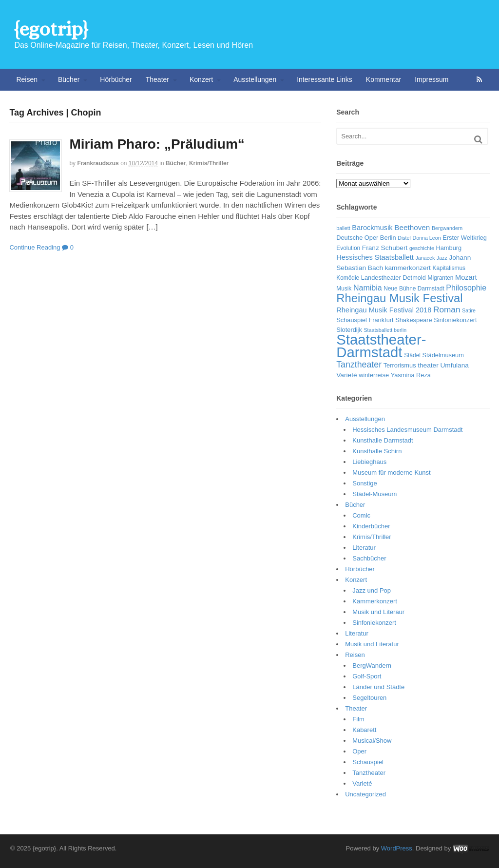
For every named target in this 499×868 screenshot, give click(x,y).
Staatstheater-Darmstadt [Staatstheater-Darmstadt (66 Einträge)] (381, 346)
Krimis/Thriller (209, 163)
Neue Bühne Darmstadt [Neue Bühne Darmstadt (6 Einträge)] (414, 289)
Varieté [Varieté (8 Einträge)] (346, 375)
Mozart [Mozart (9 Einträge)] (466, 277)
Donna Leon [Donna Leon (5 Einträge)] (426, 238)
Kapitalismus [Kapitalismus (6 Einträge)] (449, 268)
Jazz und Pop (372, 590)
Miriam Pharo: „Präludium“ (157, 144)
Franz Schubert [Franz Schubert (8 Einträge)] (385, 248)
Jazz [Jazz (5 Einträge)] (442, 258)
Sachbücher (369, 558)
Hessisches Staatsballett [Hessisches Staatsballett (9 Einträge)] (375, 257)
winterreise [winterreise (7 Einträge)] (374, 375)
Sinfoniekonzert (374, 623)
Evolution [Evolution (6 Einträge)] (348, 248)
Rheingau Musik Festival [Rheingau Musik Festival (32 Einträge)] (399, 298)
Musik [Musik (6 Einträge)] (344, 289)
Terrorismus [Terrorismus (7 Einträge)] (400, 365)
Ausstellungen (255, 79)
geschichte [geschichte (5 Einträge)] (422, 248)
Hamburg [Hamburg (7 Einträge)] (449, 248)
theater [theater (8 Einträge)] (428, 365)
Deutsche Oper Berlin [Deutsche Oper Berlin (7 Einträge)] (366, 238)
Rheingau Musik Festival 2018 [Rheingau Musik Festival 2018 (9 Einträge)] (384, 310)
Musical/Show (372, 741)
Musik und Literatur (372, 644)
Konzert (201, 79)
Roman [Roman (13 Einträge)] (447, 309)
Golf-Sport (367, 676)
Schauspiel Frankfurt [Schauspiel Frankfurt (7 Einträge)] (365, 320)
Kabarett (364, 730)
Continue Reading (35, 247)
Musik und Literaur (378, 612)
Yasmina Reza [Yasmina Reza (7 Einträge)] (411, 375)
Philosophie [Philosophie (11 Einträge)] (466, 288)
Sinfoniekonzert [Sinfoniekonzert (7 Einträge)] (455, 320)
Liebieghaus (369, 462)
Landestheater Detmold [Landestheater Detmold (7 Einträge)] (393, 278)
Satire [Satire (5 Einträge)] (469, 310)
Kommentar (384, 79)
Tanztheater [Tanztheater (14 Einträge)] (359, 365)
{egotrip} (51, 29)
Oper (359, 751)
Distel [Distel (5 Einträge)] (404, 238)
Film (358, 719)
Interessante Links (325, 79)
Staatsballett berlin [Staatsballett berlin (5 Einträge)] (385, 330)
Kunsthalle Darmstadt (383, 440)
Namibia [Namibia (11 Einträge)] (368, 288)
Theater (157, 79)
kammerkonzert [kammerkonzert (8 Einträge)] (408, 268)
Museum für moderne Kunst (391, 473)
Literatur (364, 548)
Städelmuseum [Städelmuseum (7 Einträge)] (443, 355)
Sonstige (365, 483)
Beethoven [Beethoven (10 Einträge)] (412, 227)
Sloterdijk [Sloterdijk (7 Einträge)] (349, 330)
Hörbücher (116, 79)
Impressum (432, 79)
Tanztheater (369, 773)
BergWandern (372, 665)
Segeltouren (369, 698)
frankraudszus (98, 163)
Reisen (27, 79)
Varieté (362, 783)
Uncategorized (365, 794)
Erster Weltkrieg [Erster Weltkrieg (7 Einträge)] (465, 238)
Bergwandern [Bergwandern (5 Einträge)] (447, 228)
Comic (361, 515)
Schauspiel (368, 762)
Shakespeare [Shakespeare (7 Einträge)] (413, 320)
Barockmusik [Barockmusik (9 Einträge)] (372, 228)
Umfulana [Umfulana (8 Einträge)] (454, 365)
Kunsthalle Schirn (377, 451)
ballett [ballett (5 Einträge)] (343, 228)
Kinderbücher (371, 526)
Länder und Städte (378, 687)
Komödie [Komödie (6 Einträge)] (348, 278)
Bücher (69, 79)
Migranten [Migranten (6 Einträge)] (441, 278)
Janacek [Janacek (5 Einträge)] (425, 258)
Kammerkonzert (375, 601)
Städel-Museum (374, 494)
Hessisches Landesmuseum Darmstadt (407, 430)
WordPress (397, 848)
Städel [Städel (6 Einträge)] (412, 355)
